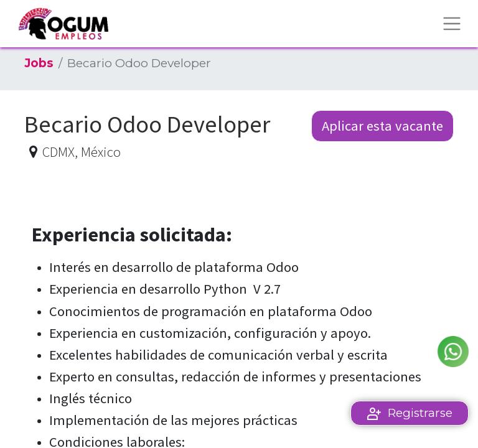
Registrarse (420, 413)
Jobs (39, 63)
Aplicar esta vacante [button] (382, 126)
